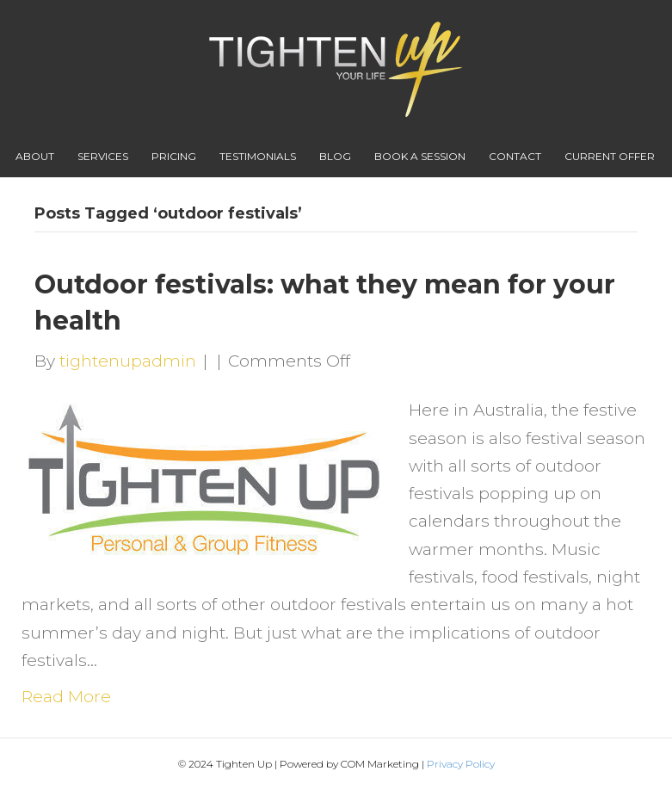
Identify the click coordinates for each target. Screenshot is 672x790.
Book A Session (420, 156)
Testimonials (258, 156)
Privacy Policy (461, 764)
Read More (66, 697)
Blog (335, 156)
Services (103, 156)
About (35, 156)
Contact (515, 156)
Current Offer (610, 156)
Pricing (174, 156)
